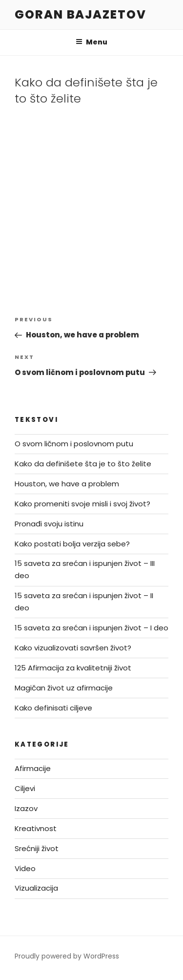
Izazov (26, 808)
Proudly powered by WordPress (67, 956)
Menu (91, 42)
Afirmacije (33, 768)
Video (25, 868)
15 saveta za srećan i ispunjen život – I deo (91, 628)
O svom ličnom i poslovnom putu (74, 444)
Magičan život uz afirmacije (64, 688)
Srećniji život (37, 848)
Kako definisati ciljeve (53, 708)
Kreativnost (36, 828)
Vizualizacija (36, 888)
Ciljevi (25, 788)
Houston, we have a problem (67, 484)
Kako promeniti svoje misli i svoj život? (82, 504)
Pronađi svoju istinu (49, 524)
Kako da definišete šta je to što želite (83, 464)
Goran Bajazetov (81, 14)
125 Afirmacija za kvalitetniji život (73, 668)
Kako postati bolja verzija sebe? (72, 544)
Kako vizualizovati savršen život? (73, 648)
